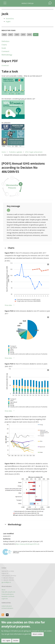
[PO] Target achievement (34, 152)
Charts (4, 45)
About (3, 590)
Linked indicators (7, 606)
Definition (5, 41)
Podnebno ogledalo (16, 152)
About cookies (38, 634)
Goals (4, 48)
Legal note (5, 599)
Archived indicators (7, 608)
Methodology (7, 55)
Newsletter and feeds (8, 596)
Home (4, 152)
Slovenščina (10, 19)
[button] (27, 86)
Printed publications (8, 594)
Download (5, 65)
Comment (5, 51)
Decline (16, 640)
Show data (8, 305)
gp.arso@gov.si (6, 582)
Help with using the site (8, 592)
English (8, 22)
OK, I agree (6, 640)
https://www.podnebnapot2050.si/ (27, 544)
